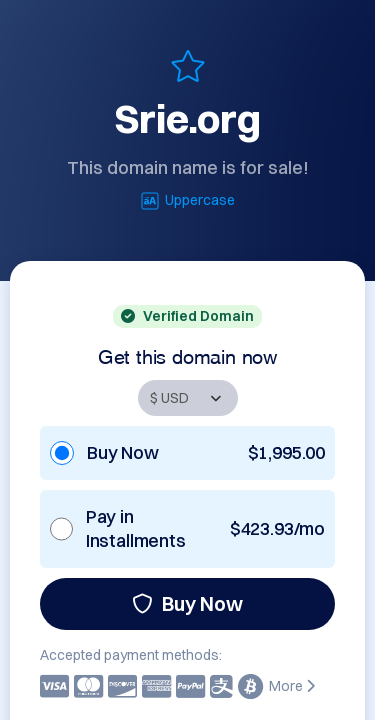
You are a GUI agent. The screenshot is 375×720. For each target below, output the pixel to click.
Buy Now (187, 603)
